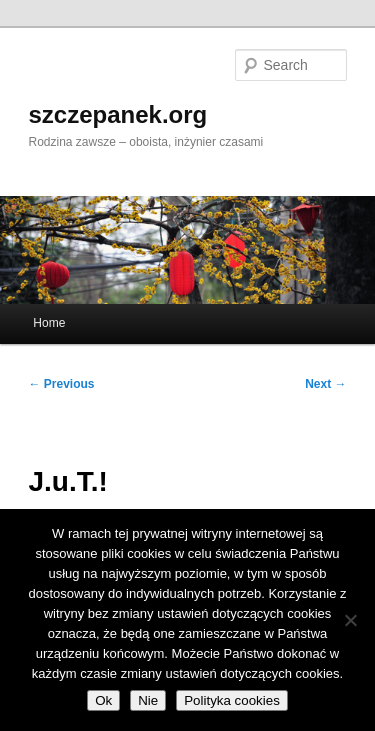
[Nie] (350, 620)
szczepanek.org (118, 114)
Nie (148, 700)
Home (49, 323)
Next (325, 384)
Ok (103, 700)
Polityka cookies (232, 700)
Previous (62, 384)
